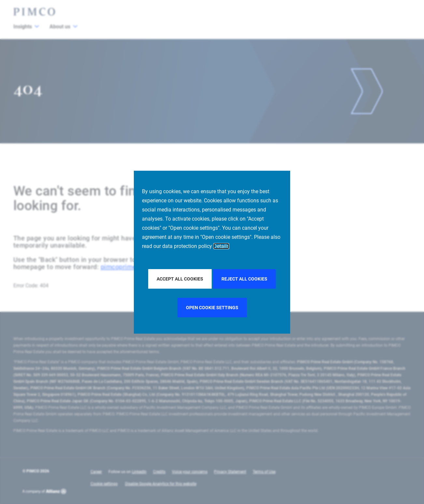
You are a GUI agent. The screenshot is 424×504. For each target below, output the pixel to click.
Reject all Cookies (244, 279)
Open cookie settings (212, 308)
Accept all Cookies (180, 279)
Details (221, 246)
